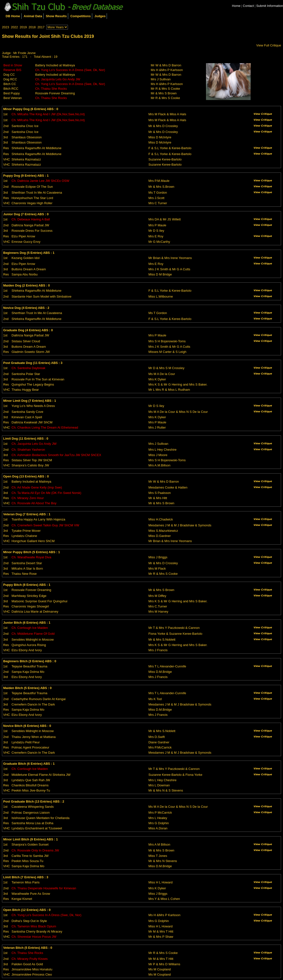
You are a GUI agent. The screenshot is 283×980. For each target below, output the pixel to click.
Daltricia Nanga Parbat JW (30, 225)
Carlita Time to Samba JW (30, 856)
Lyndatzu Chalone (24, 536)
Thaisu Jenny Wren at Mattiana (34, 737)
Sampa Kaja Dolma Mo (28, 672)
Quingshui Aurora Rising (29, 645)
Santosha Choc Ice (25, 126)
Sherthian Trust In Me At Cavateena (37, 193)
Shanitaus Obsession (27, 137)
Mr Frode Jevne (24, 53)
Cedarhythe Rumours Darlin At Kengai (39, 699)
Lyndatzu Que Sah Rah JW (31, 780)
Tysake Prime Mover (26, 531)
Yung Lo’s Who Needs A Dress (33, 406)
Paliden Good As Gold (27, 964)
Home (236, 6)
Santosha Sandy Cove (27, 412)
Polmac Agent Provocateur (30, 747)
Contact (248, 6)
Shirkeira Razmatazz (26, 159)
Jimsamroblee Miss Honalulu (32, 969)
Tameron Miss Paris (26, 882)
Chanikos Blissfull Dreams (30, 785)
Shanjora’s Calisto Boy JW (30, 465)
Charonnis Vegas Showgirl (30, 606)
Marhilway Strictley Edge (29, 596)
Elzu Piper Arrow (23, 236)
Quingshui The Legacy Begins (33, 384)
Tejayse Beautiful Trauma (29, 666)
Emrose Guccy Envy (26, 242)
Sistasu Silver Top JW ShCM (32, 460)
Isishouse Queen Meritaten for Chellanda (40, 818)
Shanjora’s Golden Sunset (30, 844)
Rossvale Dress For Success (32, 231)
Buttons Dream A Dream (29, 269)
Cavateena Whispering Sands (33, 807)
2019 (23, 27)
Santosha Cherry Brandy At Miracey (37, 931)
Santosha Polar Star (26, 374)
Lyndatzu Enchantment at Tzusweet (37, 828)
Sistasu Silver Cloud (26, 341)
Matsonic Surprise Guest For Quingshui (39, 601)
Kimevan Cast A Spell (27, 417)
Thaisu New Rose (24, 574)
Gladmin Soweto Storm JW (31, 352)
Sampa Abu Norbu (25, 274)
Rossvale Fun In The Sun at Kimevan (38, 379)
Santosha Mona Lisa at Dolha (32, 823)
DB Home (13, 16)
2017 (41, 27)
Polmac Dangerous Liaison (31, 813)
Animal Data (33, 16)
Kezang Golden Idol (26, 258)
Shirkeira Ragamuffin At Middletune (37, 148)
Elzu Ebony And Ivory (27, 650)
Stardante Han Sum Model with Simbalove (41, 296)
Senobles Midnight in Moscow (33, 640)
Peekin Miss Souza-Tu (27, 861)
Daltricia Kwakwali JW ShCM (32, 422)
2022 (14, 27)
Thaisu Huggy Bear (25, 390)
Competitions (81, 16)
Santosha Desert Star (27, 563)
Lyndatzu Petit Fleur (26, 742)
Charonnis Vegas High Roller (32, 203)
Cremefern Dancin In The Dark (33, 704)
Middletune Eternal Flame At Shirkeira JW (41, 775)
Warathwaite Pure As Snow (31, 894)
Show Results (56, 16)
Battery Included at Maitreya (55, 65)
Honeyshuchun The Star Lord (32, 198)
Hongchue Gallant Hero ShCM (33, 541)
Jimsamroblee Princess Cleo (32, 974)
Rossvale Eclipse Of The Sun (32, 187)
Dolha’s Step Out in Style (29, 921)
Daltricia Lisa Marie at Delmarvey (35, 612)
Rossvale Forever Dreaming (55, 93)
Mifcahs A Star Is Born (27, 569)
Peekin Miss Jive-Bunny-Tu (31, 790)
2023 (6, 27)
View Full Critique (269, 45)
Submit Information (270, 6)
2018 (32, 27)
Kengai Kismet (22, 899)
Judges (100, 16)
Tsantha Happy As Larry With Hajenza (38, 519)
